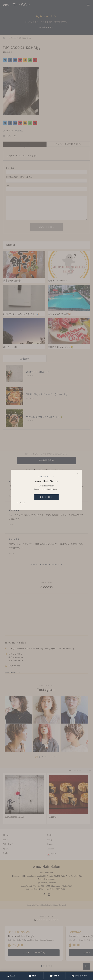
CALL (11, 976)
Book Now (47, 497)
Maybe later (22, 503)
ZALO (54, 976)
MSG (33, 976)
